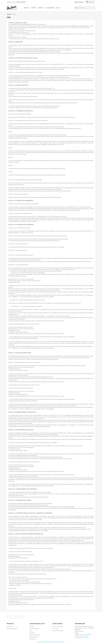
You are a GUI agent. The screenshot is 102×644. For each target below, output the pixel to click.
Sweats (27, 8)
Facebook (9, 617)
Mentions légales (34, 629)
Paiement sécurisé (35, 635)
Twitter (12, 617)
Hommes (40, 8)
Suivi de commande (57, 626)
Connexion (55, 629)
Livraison (32, 626)
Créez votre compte (58, 631)
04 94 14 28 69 (21, 2)
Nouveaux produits (12, 629)
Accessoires (50, 8)
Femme (33, 8)
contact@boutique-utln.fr (82, 638)
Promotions (10, 626)
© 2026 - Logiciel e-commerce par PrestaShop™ (51, 642)
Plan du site (33, 639)
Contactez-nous (34, 637)
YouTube (16, 617)
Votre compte (57, 624)
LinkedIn (23, 617)
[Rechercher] (85, 8)
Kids (58, 8)
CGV (31, 631)
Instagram (19, 617)
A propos (32, 633)
